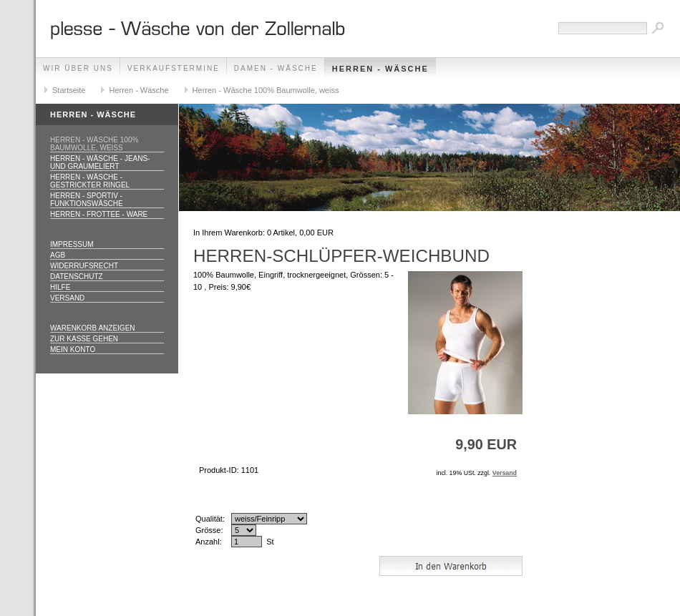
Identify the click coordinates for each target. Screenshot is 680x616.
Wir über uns (78, 68)
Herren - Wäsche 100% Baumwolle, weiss (266, 90)
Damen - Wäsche (276, 68)
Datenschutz (77, 277)
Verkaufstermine (174, 68)
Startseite (69, 90)
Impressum (72, 244)
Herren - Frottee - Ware (99, 214)
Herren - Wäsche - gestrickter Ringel (90, 181)
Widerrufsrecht (84, 266)
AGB (58, 255)
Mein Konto (73, 349)
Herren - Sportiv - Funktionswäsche (87, 200)
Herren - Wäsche (380, 69)
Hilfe (60, 287)
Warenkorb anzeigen (93, 328)
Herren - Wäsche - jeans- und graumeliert (100, 162)
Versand (67, 298)
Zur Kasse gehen (84, 339)
